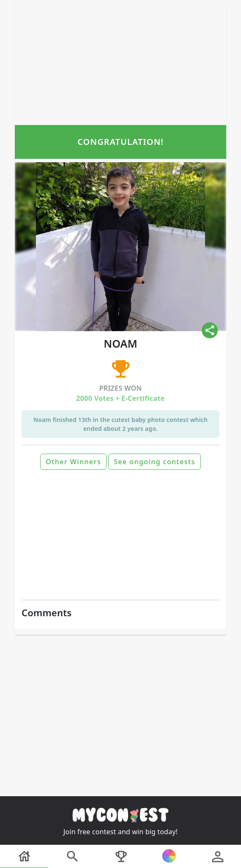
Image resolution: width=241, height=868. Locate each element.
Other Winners (73, 462)
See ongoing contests (155, 462)
